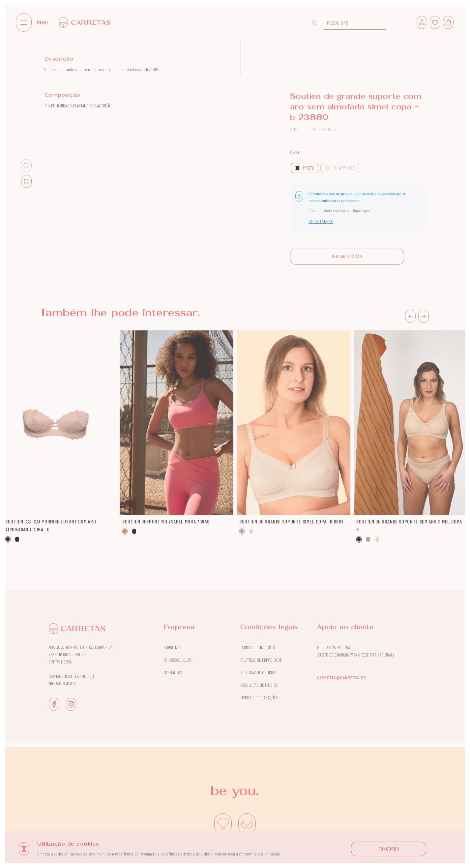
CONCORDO (389, 849)
